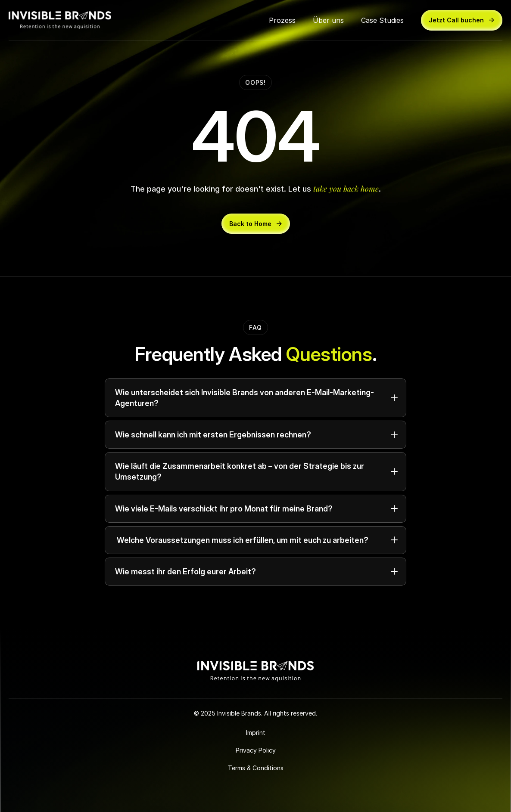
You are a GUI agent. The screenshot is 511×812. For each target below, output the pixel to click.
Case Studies (382, 20)
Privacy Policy (256, 750)
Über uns (328, 20)
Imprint (256, 733)
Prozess (282, 20)
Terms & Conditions (256, 768)
